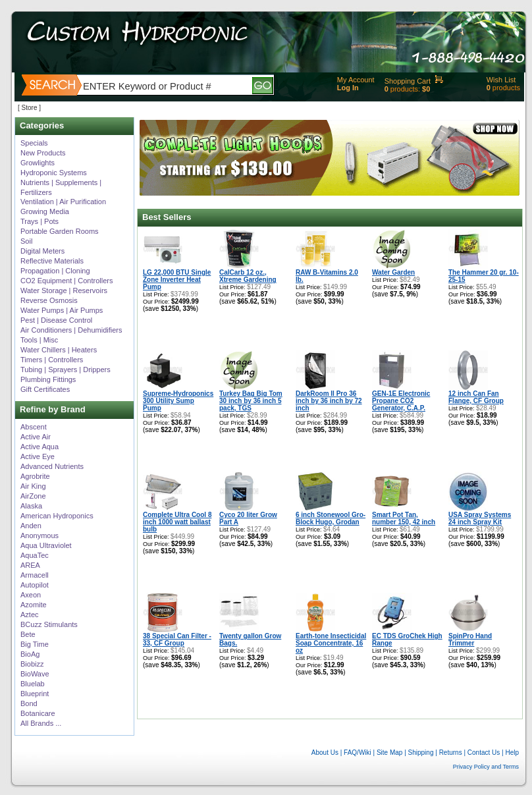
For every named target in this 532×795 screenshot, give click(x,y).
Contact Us (484, 753)
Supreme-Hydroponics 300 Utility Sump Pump (178, 401)
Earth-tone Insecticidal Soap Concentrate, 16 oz (331, 643)
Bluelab (33, 684)
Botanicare (38, 713)
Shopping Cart (408, 81)
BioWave (35, 674)
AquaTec (35, 555)
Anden (31, 526)
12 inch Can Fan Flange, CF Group (476, 397)
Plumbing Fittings (48, 379)
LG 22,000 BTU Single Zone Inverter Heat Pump (177, 280)
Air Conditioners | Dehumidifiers (71, 330)
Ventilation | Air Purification (63, 202)
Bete (28, 634)
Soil (26, 241)
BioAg (30, 654)
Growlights (38, 163)
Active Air (36, 437)
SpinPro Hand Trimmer (470, 640)
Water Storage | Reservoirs (64, 290)
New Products (43, 153)
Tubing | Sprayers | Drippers (66, 370)
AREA (30, 565)
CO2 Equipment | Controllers (66, 281)
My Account (356, 80)
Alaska (31, 506)
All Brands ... (41, 723)
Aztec (30, 615)
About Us (325, 753)
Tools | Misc (39, 340)
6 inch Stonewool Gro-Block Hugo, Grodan (331, 518)
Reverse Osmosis (49, 300)
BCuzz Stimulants (49, 624)
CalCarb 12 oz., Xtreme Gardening (248, 276)
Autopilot (35, 585)
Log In (348, 88)
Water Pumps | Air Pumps (62, 310)
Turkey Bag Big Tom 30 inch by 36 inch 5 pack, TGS (251, 401)
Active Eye (38, 456)
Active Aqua (40, 447)
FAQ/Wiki (358, 753)
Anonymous (40, 535)
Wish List (501, 80)
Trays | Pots (40, 221)
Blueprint (35, 694)
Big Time (35, 644)
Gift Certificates (45, 389)
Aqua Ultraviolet (46, 545)
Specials (34, 143)
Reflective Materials (52, 261)
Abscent (34, 427)
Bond (29, 703)
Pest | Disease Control (56, 320)
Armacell (35, 575)
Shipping (421, 753)
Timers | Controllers (52, 360)
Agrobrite (35, 476)
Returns (451, 753)
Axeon (31, 595)
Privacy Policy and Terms (486, 767)
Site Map (389, 753)
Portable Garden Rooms (60, 231)
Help (512, 23)
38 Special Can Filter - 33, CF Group (177, 640)
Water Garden (393, 272)
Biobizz (32, 664)
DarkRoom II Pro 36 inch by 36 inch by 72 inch (329, 401)
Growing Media (45, 211)
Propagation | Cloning (55, 271)
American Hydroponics (57, 516)
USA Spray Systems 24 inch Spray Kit (480, 518)
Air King (33, 486)
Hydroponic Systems (54, 173)
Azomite (34, 605)
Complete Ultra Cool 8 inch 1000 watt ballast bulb (177, 522)
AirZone (33, 496)
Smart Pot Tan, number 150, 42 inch (404, 518)
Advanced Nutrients (52, 466)
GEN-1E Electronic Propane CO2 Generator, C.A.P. (401, 401)
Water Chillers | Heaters (59, 350)
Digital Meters (42, 251)
